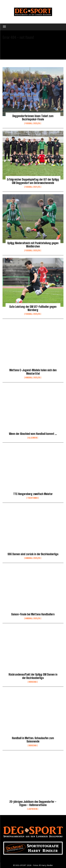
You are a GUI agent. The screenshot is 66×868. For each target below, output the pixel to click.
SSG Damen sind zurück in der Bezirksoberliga (33, 554)
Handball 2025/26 (33, 378)
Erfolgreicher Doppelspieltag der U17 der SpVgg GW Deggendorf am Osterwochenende (33, 181)
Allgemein (33, 438)
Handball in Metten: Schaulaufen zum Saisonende (33, 740)
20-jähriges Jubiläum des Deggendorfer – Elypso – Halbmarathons (33, 803)
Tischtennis (33, 498)
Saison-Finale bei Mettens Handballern (33, 614)
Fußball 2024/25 (33, 187)
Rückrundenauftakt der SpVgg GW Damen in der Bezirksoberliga (33, 676)
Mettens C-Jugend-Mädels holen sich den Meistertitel (33, 372)
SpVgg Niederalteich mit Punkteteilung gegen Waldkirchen (33, 245)
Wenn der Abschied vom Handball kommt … (33, 434)
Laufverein (33, 809)
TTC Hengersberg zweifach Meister (33, 494)
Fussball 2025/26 (33, 123)
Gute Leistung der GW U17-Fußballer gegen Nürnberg (33, 308)
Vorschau (33, 682)
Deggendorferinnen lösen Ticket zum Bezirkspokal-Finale (33, 118)
